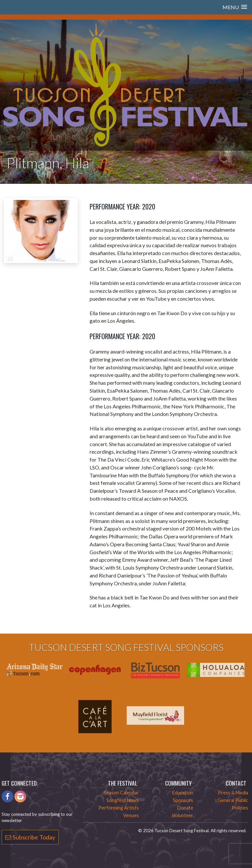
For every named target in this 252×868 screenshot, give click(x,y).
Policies (240, 808)
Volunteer (183, 815)
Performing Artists (119, 808)
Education (183, 793)
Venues (131, 815)
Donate (185, 808)
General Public (233, 800)
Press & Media (233, 793)
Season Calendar (121, 793)
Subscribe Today (30, 837)
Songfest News (123, 800)
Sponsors (183, 800)
